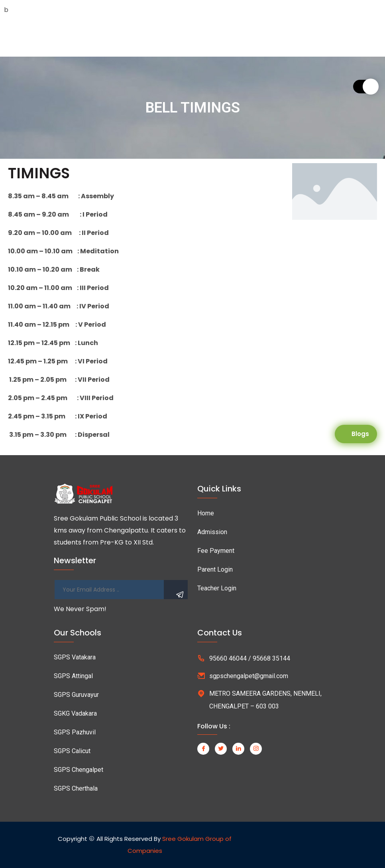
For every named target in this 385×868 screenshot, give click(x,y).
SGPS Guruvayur (76, 695)
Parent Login (215, 569)
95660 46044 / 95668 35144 (250, 658)
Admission (212, 532)
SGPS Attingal (73, 676)
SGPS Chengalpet (79, 770)
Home (206, 513)
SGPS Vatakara (75, 657)
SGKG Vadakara (75, 713)
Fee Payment (216, 551)
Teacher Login (217, 588)
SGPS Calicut (72, 751)
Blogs (360, 434)
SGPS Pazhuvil (75, 732)
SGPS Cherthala (76, 788)
